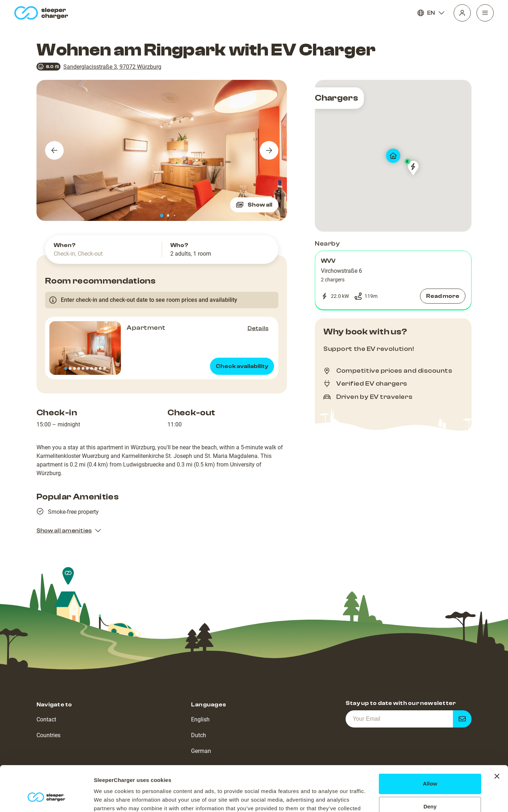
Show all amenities (69, 531)
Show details (110, 798)
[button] (393, 280)
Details (258, 328)
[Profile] (462, 13)
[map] (393, 156)
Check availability (242, 366)
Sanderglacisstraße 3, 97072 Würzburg (112, 67)
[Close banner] (497, 738)
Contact (46, 719)
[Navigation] (485, 13)
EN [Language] (431, 13)
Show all (254, 205)
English (200, 719)
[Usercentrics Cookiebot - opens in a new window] (46, 798)
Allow (430, 745)
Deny (430, 768)
